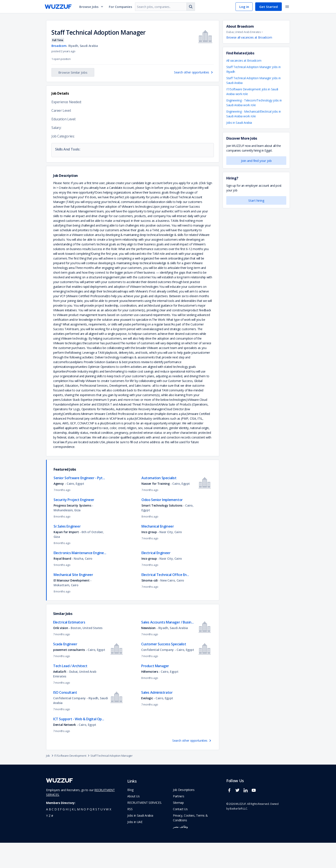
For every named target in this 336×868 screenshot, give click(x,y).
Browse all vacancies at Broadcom (249, 37)
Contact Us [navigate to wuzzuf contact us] (180, 834)
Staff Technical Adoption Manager (111, 781)
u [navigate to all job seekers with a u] (102, 834)
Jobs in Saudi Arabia (239, 123)
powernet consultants (69, 675)
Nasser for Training (156, 509)
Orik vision (61, 653)
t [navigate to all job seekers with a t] (99, 834)
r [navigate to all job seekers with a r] (94, 834)
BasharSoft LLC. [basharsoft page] (239, 834)
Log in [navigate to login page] (244, 7)
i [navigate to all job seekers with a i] (69, 834)
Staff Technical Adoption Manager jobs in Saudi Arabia (253, 80)
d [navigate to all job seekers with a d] (56, 834)
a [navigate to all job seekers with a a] (47, 834)
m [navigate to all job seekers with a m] (78, 834)
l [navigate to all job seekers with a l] (75, 834)
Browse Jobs (91, 7)
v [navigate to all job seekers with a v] (104, 834)
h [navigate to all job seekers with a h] (67, 834)
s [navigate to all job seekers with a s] (96, 834)
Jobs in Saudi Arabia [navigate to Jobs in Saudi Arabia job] (140, 841)
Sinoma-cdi (150, 606)
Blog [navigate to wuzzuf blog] (130, 815)
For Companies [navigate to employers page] (121, 7)
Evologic (147, 723)
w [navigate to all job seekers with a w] (107, 834)
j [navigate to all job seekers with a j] (70, 834)
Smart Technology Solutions (162, 531)
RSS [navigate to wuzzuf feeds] (130, 834)
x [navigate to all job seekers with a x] (110, 834)
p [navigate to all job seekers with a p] (88, 834)
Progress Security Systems (72, 531)
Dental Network (64, 750)
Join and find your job (256, 161)
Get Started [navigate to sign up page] (268, 7)
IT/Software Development (72, 781)
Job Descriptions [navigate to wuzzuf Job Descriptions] (184, 815)
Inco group (149, 557)
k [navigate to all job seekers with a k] (73, 834)
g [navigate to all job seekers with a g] (64, 834)
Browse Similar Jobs (73, 72)
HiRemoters (150, 697)
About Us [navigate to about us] (133, 821)
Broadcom (59, 46)
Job (50, 781)
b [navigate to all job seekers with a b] (50, 834)
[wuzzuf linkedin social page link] (247, 817)
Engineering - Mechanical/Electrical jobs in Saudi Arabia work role (254, 114)
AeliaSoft (60, 697)
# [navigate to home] (52, 841)
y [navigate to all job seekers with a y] (47, 841)
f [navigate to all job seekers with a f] (61, 834)
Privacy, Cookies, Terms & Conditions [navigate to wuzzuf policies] (190, 843)
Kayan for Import (66, 557)
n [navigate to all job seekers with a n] (82, 834)
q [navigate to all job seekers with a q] (91, 834)
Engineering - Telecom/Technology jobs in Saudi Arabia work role (254, 103)
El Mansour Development (72, 606)
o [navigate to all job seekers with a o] (85, 834)
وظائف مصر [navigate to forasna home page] (180, 852)
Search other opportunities (194, 72)
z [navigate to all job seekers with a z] (50, 841)
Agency (59, 509)
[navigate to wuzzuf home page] (58, 7)
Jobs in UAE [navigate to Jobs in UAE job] (135, 847)
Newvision (149, 653)
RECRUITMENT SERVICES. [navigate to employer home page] (145, 828)
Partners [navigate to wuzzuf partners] (178, 821)
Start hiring (256, 200)
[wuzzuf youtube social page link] (255, 817)
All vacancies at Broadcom (244, 60)
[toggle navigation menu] (287, 7)
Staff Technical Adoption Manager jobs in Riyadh (253, 69)
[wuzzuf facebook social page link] (230, 817)
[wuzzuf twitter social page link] (238, 817)
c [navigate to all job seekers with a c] (53, 834)
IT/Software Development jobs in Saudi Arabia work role (252, 92)
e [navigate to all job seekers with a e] (58, 834)
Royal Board (62, 584)
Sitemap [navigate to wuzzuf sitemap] (178, 828)
